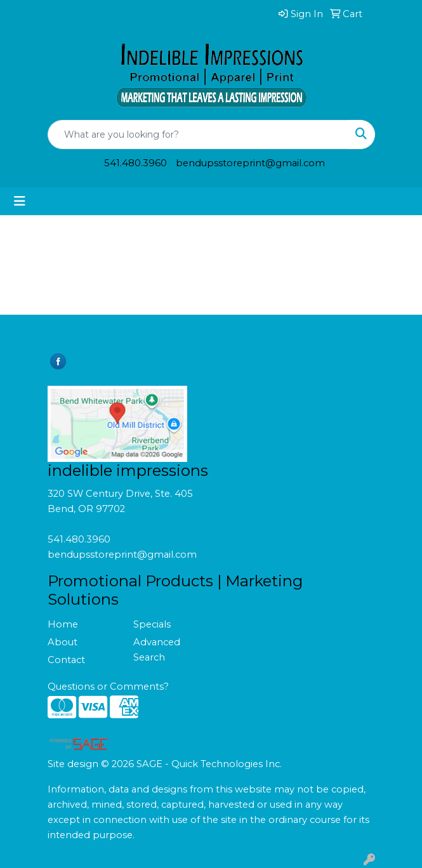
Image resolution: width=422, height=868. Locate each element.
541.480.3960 (135, 163)
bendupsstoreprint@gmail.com (250, 163)
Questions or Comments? (108, 687)
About (63, 642)
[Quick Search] (198, 135)
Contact (66, 660)
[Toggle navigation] (20, 201)
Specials (152, 624)
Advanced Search (157, 650)
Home (63, 624)
